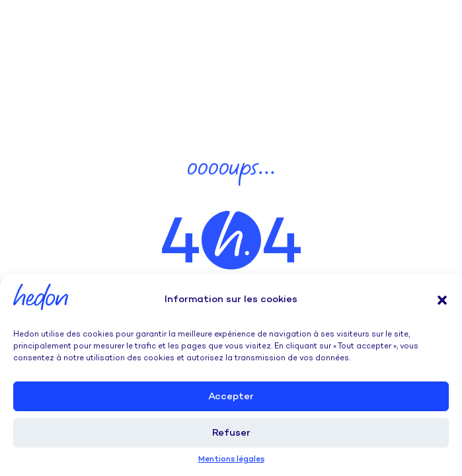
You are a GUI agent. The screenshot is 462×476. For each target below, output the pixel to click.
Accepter (231, 397)
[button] (442, 300)
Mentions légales (231, 460)
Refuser (231, 433)
